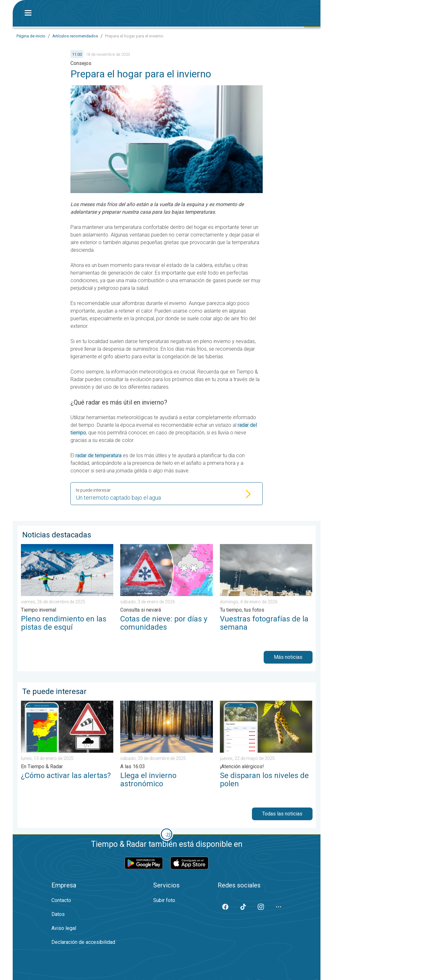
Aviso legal (64, 928)
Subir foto (164, 900)
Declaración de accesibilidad (83, 942)
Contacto (61, 900)
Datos (58, 914)
